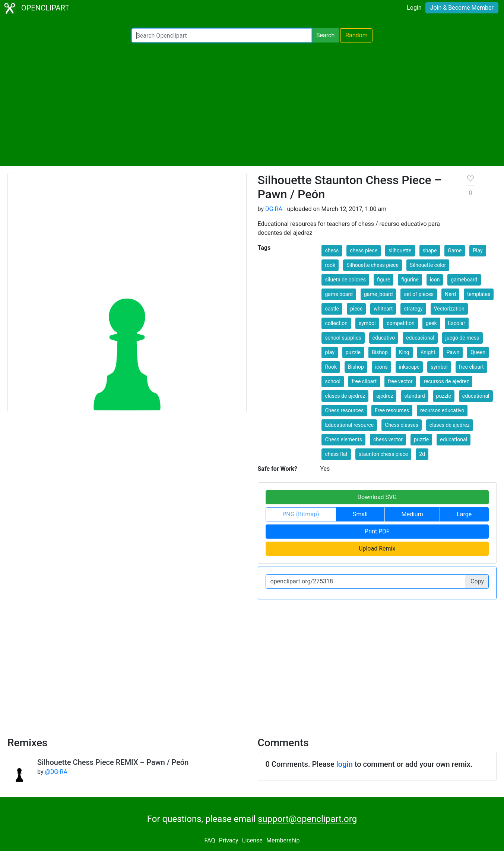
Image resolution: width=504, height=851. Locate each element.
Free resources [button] (392, 410)
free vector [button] (400, 381)
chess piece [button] (364, 250)
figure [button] (383, 280)
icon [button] (435, 280)
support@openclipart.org (307, 819)
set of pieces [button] (419, 294)
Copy (477, 581)
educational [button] (476, 396)
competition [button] (401, 323)
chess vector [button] (388, 439)
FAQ (210, 840)
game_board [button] (378, 294)
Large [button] (464, 514)
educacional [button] (420, 338)
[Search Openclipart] (222, 35)
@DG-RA (56, 772)
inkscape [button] (409, 367)
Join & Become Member (462, 8)
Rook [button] (331, 367)
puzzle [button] (353, 352)
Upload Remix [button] (377, 549)
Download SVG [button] (377, 497)
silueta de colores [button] (345, 280)
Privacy (229, 840)
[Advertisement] (252, 104)
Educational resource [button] (349, 425)
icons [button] (381, 367)
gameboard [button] (464, 280)
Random (356, 35)
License (252, 840)
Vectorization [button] (449, 309)
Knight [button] (428, 352)
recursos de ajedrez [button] (446, 381)
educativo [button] (384, 338)
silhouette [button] (400, 250)
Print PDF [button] (377, 531)
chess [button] (332, 250)
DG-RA (274, 209)
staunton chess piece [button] (383, 454)
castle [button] (332, 309)
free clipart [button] (471, 367)
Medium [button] (412, 514)
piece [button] (356, 309)
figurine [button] (410, 280)
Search (325, 35)
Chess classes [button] (402, 425)
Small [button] (360, 514)
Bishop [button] (380, 352)
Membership (283, 840)
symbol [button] (367, 323)
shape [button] (430, 250)
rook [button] (330, 265)
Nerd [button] (450, 294)
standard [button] (414, 396)
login (345, 764)
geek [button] (431, 323)
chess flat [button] (336, 454)
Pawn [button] (453, 352)
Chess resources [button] (344, 410)
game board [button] (339, 294)
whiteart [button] (383, 309)
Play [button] (478, 250)
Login (414, 8)
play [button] (329, 352)
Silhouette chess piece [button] (373, 265)
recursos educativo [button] (442, 410)
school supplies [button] (343, 338)
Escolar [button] (457, 323)
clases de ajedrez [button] (345, 396)
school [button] (333, 381)
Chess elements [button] (343, 439)
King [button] (404, 352)
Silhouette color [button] (428, 265)
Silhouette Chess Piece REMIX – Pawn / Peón (113, 762)
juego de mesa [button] (462, 338)
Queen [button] (478, 352)
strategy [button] (413, 309)
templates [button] (479, 294)
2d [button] (422, 454)
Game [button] (455, 250)
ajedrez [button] (385, 396)
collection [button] (336, 323)
